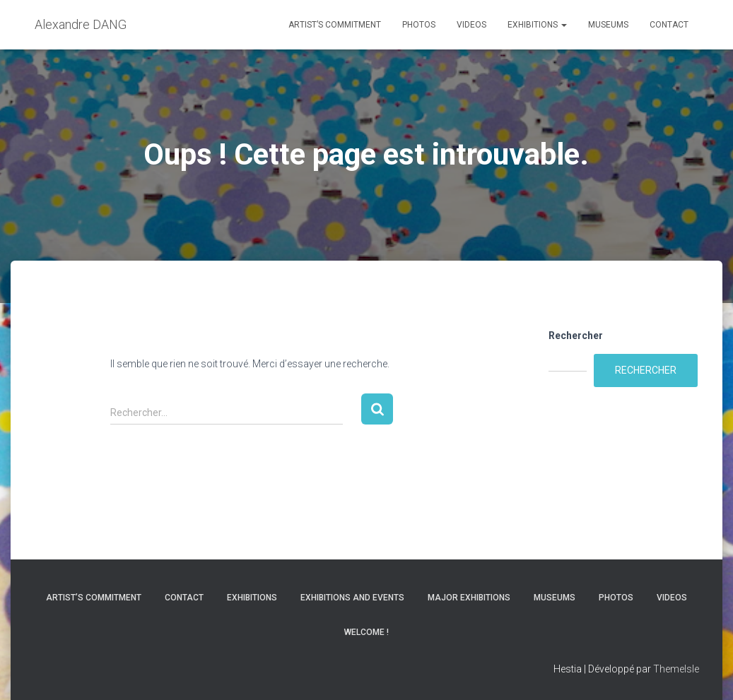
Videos (471, 25)
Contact (669, 25)
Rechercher (576, 336)
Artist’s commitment (335, 25)
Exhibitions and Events (352, 598)
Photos (419, 25)
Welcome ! (366, 632)
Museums (608, 25)
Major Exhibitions (469, 598)
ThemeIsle (676, 669)
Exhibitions (537, 25)
